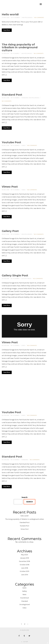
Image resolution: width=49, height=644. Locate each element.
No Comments (39, 18)
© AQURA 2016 (24, 630)
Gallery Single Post (15, 275)
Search (24, 497)
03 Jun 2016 (6, 279)
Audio (24, 588)
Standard (25, 98)
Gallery (24, 279)
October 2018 (25, 565)
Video (24, 145)
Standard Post (12, 95)
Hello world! (10, 14)
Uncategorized (27, 18)
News (30, 279)
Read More (7, 30)
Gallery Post (10, 231)
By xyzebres (16, 18)
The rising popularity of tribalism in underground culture (20, 47)
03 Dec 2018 (6, 98)
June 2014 (25, 575)
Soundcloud (24, 598)
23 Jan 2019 (5, 53)
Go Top (26, 642)
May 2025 (25, 555)
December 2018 (25, 561)
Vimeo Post (10, 187)
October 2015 (24, 571)
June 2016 (25, 568)
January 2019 (24, 558)
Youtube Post (11, 142)
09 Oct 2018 (6, 234)
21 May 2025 (6, 18)
